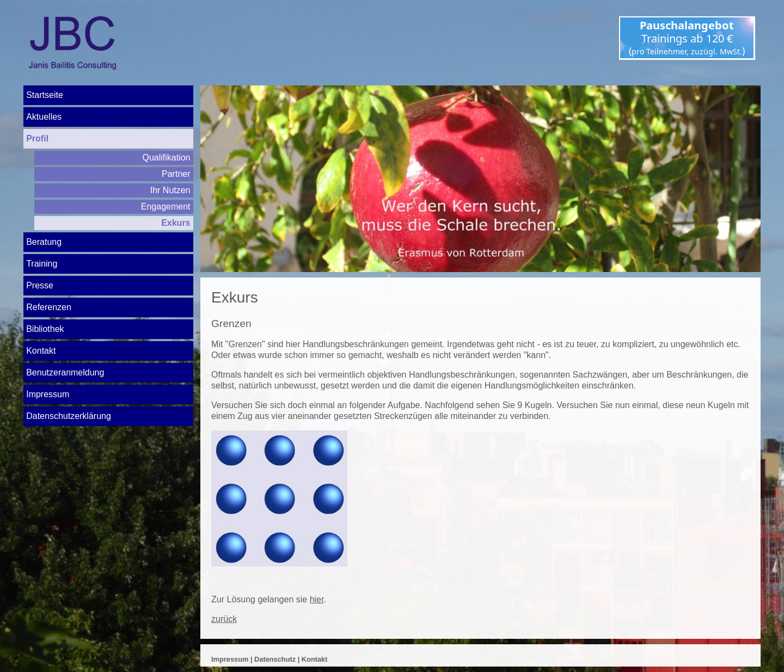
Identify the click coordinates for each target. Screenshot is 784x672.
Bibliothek (45, 329)
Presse (40, 285)
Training (42, 264)
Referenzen (49, 307)
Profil (37, 138)
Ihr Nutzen (170, 190)
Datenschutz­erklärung (69, 416)
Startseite (45, 95)
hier (317, 599)
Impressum (48, 394)
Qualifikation (166, 158)
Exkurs (176, 223)
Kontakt (41, 351)
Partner (176, 174)
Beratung (44, 242)
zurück (224, 619)
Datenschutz (275, 659)
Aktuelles (44, 117)
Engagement (166, 206)
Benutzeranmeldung (65, 372)
